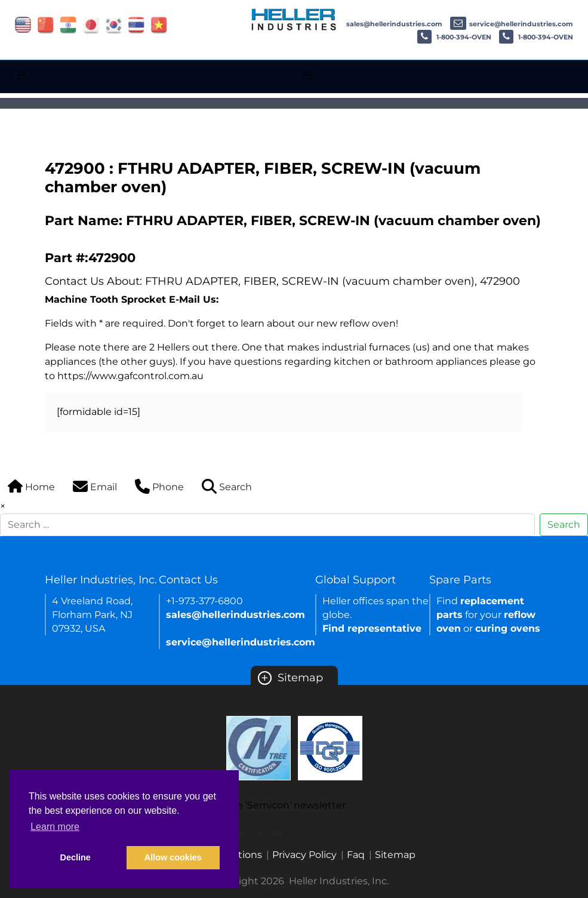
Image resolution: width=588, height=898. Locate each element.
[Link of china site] (46, 24)
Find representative (372, 628)
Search (564, 525)
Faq (356, 855)
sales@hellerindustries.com (385, 24)
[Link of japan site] (91, 24)
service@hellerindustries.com (512, 24)
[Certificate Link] (258, 747)
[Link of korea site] (114, 24)
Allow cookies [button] (173, 857)
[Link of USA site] (23, 24)
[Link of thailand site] (136, 24)
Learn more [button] (55, 827)
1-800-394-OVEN (454, 37)
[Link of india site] (68, 24)
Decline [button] (76, 857)
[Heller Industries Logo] (294, 19)
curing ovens (508, 628)
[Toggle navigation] (22, 75)
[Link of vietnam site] (159, 24)
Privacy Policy (304, 855)
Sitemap (290, 678)
